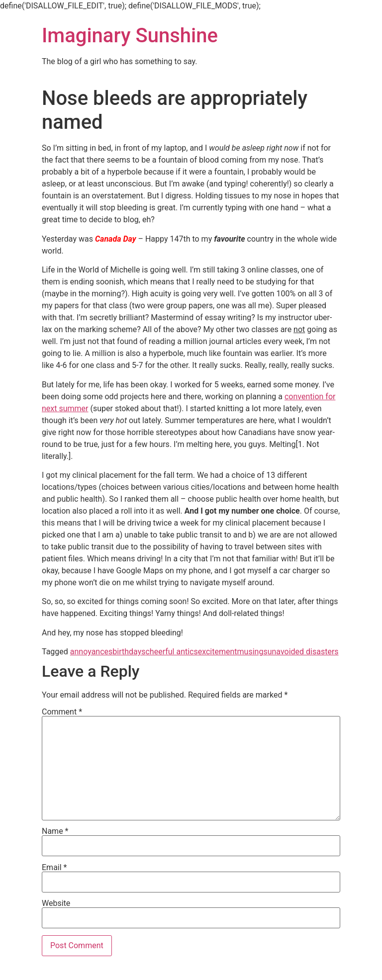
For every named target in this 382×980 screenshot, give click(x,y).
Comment (62, 712)
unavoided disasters (303, 652)
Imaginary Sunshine (130, 36)
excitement (218, 652)
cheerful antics (171, 652)
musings (252, 652)
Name (55, 831)
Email (54, 868)
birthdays (129, 652)
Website (56, 903)
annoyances (92, 652)
